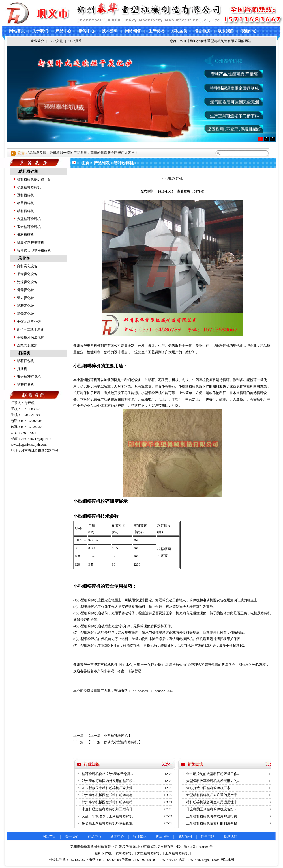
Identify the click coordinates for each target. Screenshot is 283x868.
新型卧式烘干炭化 (31, 329)
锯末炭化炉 (25, 298)
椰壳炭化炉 (25, 290)
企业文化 (56, 41)
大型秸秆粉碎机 (29, 219)
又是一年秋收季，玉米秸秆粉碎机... (109, 816)
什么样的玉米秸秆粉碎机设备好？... (213, 809)
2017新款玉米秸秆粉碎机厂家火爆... (109, 788)
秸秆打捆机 (25, 385)
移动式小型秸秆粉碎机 (121, 742)
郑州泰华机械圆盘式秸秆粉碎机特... (109, 802)
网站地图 (227, 860)
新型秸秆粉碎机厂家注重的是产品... (213, 795)
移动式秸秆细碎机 (31, 243)
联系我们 (226, 31)
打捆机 (24, 353)
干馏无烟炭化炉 (29, 322)
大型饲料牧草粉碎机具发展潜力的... (213, 781)
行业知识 (140, 837)
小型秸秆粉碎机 (116, 736)
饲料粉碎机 (25, 235)
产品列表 (102, 163)
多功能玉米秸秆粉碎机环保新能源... (109, 823)
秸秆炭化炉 (25, 306)
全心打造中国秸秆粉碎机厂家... (210, 788)
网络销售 (133, 31)
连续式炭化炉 (27, 345)
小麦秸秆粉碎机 (29, 187)
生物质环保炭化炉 (31, 337)
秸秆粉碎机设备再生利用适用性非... (213, 802)
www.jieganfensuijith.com (29, 445)
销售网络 (208, 837)
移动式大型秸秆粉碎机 (34, 251)
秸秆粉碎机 (28, 172)
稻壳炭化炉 (25, 314)
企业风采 (75, 41)
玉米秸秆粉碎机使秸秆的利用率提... (213, 823)
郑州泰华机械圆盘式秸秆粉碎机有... (109, 795)
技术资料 (110, 31)
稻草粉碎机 (25, 203)
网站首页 (17, 31)
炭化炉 (24, 258)
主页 (85, 163)
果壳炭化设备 (27, 274)
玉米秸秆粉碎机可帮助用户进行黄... (213, 816)
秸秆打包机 (25, 361)
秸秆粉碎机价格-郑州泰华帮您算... (107, 774)
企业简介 (37, 41)
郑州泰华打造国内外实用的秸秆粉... (109, 781)
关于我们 (40, 31)
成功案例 (179, 31)
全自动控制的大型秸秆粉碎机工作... (213, 774)
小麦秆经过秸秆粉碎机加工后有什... (109, 809)
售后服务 (203, 31)
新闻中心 (87, 31)
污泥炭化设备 (27, 282)
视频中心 (249, 31)
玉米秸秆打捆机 (29, 377)
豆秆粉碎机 (25, 195)
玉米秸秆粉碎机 (29, 227)
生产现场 (156, 31)
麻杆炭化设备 (27, 266)
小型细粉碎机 (87, 600)
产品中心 (63, 31)
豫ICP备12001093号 (199, 847)
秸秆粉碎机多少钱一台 (34, 179)
